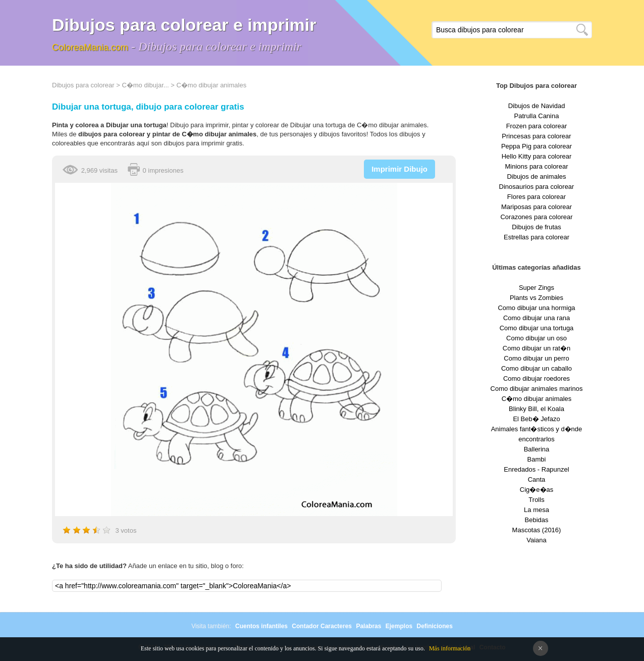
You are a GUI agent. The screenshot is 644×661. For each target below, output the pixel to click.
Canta (537, 479)
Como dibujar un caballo (536, 368)
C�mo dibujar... (145, 85)
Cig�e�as (536, 490)
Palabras (368, 626)
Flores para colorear (536, 197)
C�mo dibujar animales (211, 85)
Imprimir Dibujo (399, 169)
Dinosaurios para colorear (537, 187)
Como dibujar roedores (536, 378)
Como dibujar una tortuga (537, 328)
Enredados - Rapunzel (536, 469)
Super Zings (536, 288)
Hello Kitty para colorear (537, 156)
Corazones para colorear (536, 217)
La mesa (536, 510)
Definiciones (434, 626)
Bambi (537, 459)
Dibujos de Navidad (537, 106)
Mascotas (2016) (537, 530)
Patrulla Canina (537, 116)
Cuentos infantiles (261, 626)
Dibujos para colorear (83, 85)
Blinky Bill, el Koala (536, 409)
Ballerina (537, 449)
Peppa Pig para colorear (536, 146)
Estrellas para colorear (536, 237)
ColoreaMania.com (90, 47)
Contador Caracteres (322, 626)
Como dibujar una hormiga (536, 308)
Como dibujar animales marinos (537, 389)
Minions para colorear (536, 166)
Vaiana (536, 540)
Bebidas (537, 520)
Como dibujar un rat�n (536, 348)
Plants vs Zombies (536, 298)
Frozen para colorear (537, 126)
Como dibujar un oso (536, 338)
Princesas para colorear (536, 136)
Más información (450, 648)
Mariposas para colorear (536, 207)
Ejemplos (399, 626)
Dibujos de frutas (536, 227)
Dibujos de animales (536, 176)
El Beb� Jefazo (536, 419)
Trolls (536, 500)
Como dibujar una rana (536, 318)
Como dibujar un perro (536, 358)
